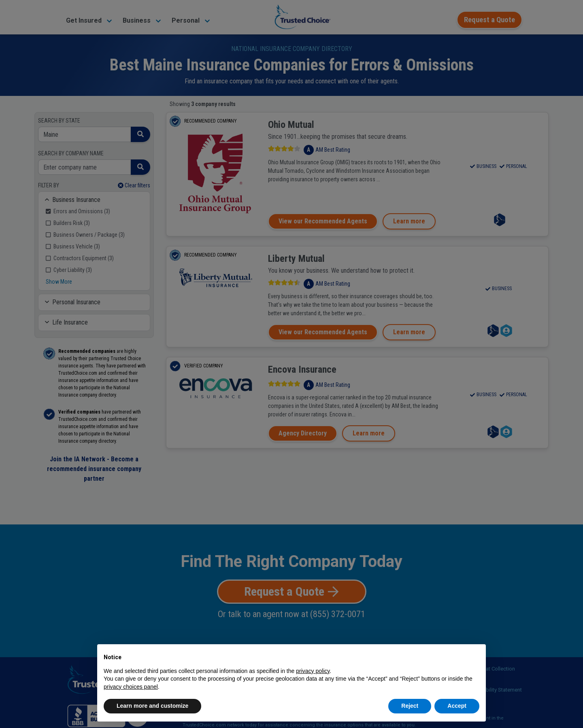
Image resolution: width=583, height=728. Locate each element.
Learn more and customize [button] (152, 706)
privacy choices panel (131, 687)
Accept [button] (457, 706)
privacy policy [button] (313, 671)
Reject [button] (410, 706)
